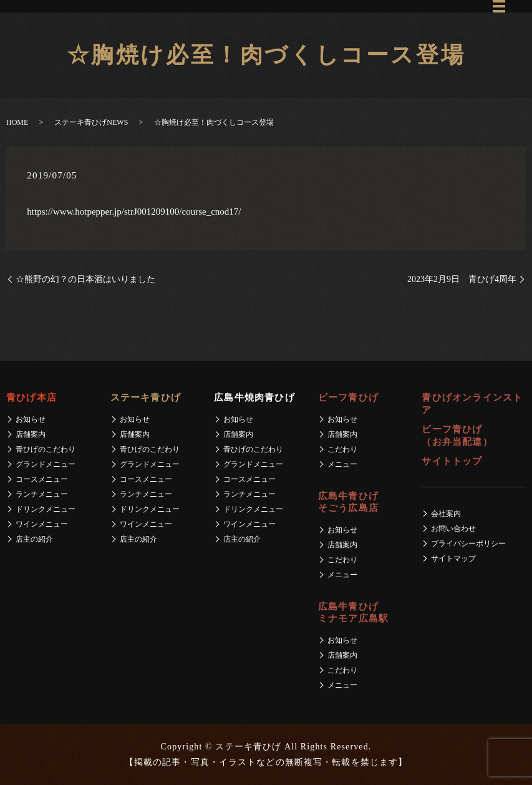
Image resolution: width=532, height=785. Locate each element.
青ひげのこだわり (46, 449)
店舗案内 (31, 434)
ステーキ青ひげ (146, 397)
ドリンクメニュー (46, 509)
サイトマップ (453, 558)
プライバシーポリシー (468, 544)
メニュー (342, 464)
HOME (17, 122)
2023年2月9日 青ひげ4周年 (462, 279)
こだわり (342, 449)
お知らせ (31, 419)
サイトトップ (452, 461)
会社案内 (446, 514)
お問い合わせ (453, 529)
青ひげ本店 (31, 397)
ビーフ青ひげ (348, 397)
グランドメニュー (46, 464)
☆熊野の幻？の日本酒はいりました (85, 279)
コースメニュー (42, 479)
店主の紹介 (34, 539)
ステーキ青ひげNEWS (91, 122)
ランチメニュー (42, 494)
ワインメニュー (42, 524)
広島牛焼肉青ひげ (254, 397)
